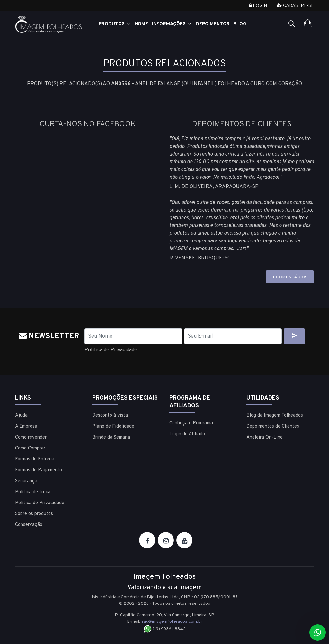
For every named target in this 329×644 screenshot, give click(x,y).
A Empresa (26, 426)
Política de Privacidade (111, 350)
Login (258, 6)
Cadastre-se (295, 6)
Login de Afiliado (187, 434)
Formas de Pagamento (39, 470)
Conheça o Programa (191, 423)
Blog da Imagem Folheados (275, 416)
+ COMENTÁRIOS (290, 277)
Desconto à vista (110, 416)
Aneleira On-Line (265, 437)
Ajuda (21, 416)
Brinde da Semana (111, 437)
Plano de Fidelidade (113, 426)
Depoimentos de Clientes (273, 426)
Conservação (29, 525)
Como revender (31, 437)
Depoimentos (213, 24)
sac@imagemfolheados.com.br (172, 622)
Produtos (115, 24)
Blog (240, 24)
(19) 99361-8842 (165, 629)
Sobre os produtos (34, 514)
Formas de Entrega (35, 459)
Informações (172, 24)
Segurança (26, 481)
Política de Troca (33, 492)
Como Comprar (30, 448)
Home (141, 24)
